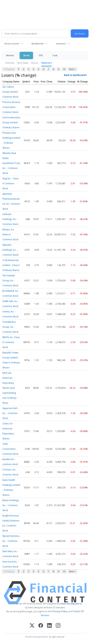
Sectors (35, 63)
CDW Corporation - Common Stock (10, 449)
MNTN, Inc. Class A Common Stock (11, 342)
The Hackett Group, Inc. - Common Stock (10, 281)
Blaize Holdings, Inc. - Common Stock (11, 505)
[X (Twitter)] (32, 626)
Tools (55, 55)
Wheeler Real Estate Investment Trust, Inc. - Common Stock (11, 163)
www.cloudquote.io (71, 604)
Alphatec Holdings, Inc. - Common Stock (10, 250)
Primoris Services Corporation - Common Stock (11, 107)
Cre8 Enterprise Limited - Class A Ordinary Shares (11, 265)
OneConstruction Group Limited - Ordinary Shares (11, 122)
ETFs (41, 55)
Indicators (61, 44)
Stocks (26, 55)
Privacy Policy (60, 611)
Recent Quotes (12, 44)
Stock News (23, 63)
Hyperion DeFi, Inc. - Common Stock (10, 413)
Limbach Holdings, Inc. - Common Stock (10, 219)
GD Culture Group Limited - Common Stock (11, 92)
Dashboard (46, 63)
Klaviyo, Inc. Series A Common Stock (10, 234)
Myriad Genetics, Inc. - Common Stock (11, 541)
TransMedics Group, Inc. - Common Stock (10, 327)
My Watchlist (38, 44)
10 (64, 69)
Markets (10, 55)
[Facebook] (41, 626)
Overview (10, 63)
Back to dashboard (75, 75)
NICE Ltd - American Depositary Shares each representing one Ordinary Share (9, 388)
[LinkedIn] (49, 626)
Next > (72, 69)
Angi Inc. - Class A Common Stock (10, 183)
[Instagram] (58, 626)
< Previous (9, 69)
